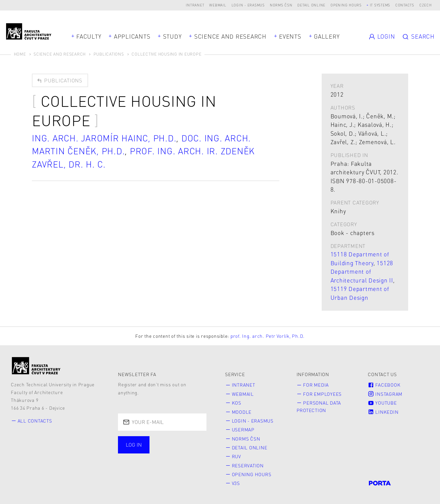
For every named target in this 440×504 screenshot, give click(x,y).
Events (290, 36)
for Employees (322, 394)
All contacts (35, 421)
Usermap (243, 430)
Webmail (218, 5)
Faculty (89, 36)
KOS (237, 403)
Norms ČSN (281, 5)
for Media (316, 385)
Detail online (311, 5)
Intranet (195, 5)
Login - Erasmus (248, 5)
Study (172, 36)
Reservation (248, 466)
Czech (426, 5)
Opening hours (346, 5)
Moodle (242, 412)
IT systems (380, 5)
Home (20, 54)
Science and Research (230, 36)
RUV (236, 456)
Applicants (132, 36)
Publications (109, 54)
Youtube (382, 403)
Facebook (384, 385)
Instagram (385, 394)
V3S (236, 483)
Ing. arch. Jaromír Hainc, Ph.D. (104, 138)
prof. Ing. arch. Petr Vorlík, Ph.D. (268, 336)
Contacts (405, 5)
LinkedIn (383, 412)
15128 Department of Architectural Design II (362, 272)
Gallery (327, 36)
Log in (134, 445)
